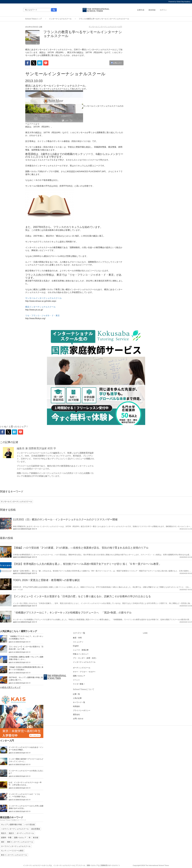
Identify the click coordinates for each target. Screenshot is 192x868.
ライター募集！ (79, 684)
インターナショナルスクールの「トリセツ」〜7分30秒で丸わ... (24, 795)
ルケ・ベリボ (18, 590)
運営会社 (76, 715)
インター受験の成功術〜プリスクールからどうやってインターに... (26, 760)
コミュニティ (78, 642)
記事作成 (141, 10)
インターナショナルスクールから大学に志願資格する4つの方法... (26, 807)
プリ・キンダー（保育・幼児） (85, 658)
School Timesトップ (34, 19)
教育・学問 (77, 638)
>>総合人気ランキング (10, 687)
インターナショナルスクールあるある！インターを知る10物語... (26, 748)
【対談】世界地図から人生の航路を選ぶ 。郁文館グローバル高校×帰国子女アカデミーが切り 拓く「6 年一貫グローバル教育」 (87, 564)
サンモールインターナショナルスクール (43, 298)
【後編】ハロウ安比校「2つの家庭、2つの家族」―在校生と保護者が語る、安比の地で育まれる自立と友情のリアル (81, 548)
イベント (76, 680)
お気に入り (116, 63)
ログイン (163, 10)
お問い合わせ (78, 719)
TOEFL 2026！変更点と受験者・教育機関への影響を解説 (46, 580)
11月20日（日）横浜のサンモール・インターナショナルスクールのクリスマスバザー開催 (65, 519)
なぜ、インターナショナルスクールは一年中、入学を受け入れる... (25, 784)
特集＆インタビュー (81, 654)
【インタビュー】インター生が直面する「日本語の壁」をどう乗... (26, 648)
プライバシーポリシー (82, 710)
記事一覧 (76, 694)
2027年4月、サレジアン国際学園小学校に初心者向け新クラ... (26, 679)
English (76, 646)
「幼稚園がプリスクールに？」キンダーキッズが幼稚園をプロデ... (26, 638)
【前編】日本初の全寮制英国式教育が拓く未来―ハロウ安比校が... (26, 668)
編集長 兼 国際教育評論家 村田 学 (36, 448)
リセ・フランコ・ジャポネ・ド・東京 (42, 315)
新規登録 (152, 10)
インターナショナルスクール (60, 19)
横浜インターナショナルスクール (40, 307)
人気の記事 (77, 698)
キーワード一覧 (79, 702)
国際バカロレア (79, 676)
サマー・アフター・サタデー (84, 672)
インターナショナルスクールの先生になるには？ (26, 772)
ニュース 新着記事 (81, 650)
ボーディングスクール (82, 668)
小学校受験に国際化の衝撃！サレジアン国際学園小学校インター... (26, 658)
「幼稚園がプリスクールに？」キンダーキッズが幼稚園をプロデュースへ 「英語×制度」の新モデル (72, 613)
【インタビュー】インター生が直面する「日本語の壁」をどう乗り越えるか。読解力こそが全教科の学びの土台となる (82, 596)
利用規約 (76, 706)
